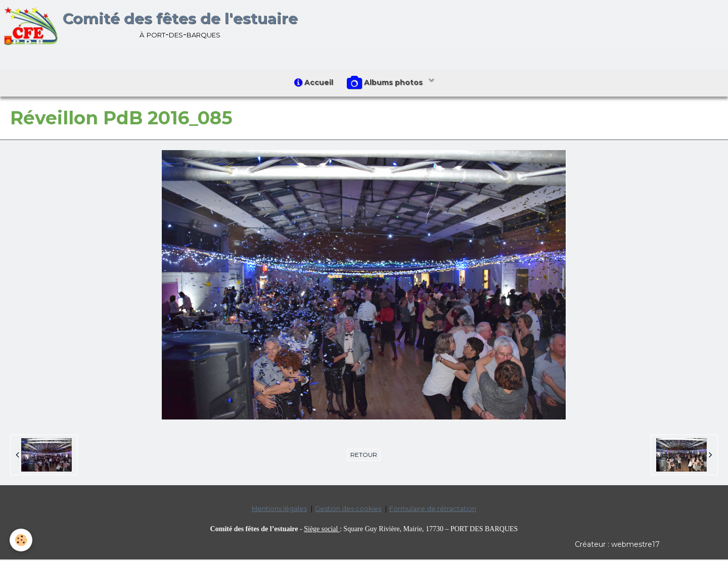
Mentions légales (279, 511)
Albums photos (387, 84)
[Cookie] (21, 540)
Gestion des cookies (348, 511)
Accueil (313, 83)
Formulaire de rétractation (433, 511)
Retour (364, 457)
